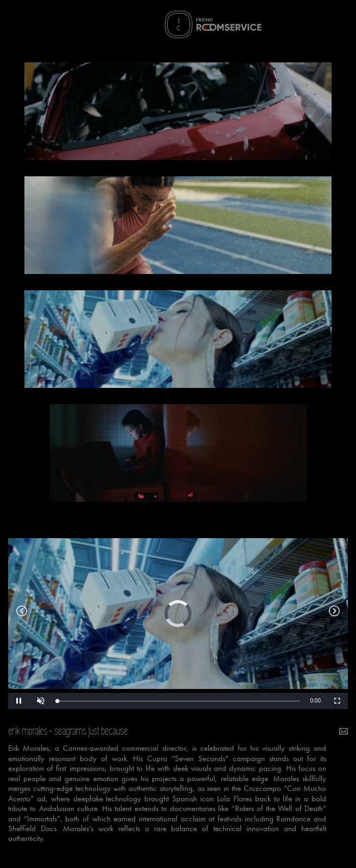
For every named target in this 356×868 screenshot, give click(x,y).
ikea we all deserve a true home (334, 614)
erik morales (28, 731)
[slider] (178, 701)
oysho (22, 614)
